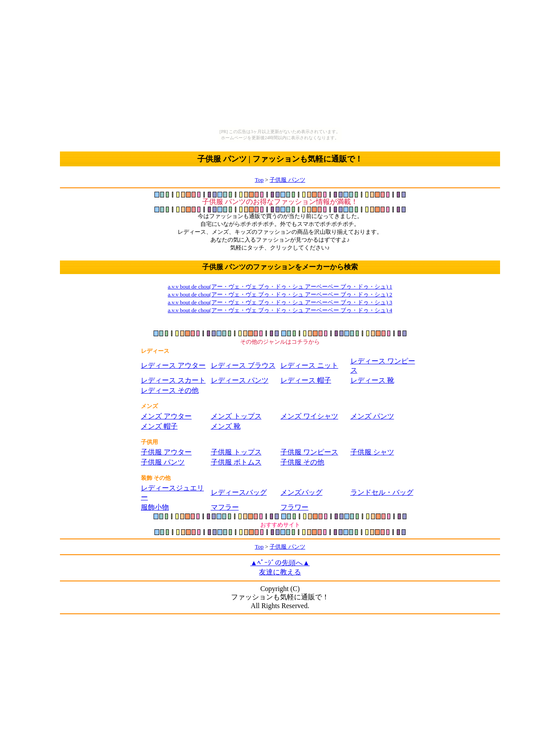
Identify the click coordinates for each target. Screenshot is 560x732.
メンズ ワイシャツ (309, 416)
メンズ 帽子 (159, 426)
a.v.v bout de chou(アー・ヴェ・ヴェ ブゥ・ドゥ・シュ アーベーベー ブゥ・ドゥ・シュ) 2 (280, 294)
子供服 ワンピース (309, 452)
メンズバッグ (301, 492)
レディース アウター (173, 365)
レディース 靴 (372, 380)
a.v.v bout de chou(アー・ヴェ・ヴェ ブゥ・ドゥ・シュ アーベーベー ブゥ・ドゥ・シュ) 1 (280, 287)
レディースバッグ (239, 492)
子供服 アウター (166, 452)
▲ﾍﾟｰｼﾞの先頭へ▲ (280, 563)
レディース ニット (309, 365)
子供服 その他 (302, 462)
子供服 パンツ (287, 180)
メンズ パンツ (372, 416)
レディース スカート (173, 380)
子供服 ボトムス (236, 462)
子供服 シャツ (372, 452)
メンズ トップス (236, 416)
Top (259, 180)
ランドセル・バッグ (382, 492)
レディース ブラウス (243, 365)
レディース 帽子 (306, 380)
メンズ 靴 (226, 426)
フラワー (294, 507)
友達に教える (280, 572)
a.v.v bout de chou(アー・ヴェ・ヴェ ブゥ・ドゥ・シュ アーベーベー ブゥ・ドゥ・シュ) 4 (280, 310)
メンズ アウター (166, 416)
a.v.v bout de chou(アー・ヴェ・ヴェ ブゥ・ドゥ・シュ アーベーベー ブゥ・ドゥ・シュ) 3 (280, 302)
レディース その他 (170, 390)
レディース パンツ (240, 380)
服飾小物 (155, 507)
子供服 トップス (236, 452)
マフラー (225, 507)
